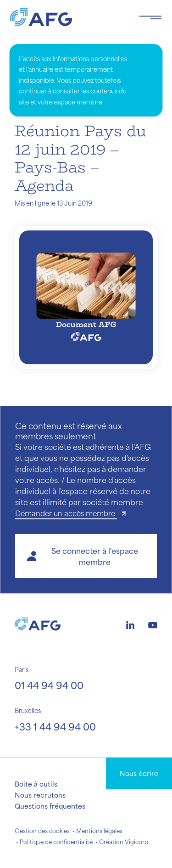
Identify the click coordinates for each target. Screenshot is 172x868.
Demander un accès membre (66, 513)
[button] (86, 556)
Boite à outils (36, 784)
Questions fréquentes (50, 806)
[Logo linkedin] (130, 624)
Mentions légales (99, 831)
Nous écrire (139, 773)
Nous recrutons (40, 795)
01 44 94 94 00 (49, 685)
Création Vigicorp (124, 842)
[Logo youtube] (153, 624)
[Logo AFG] (67, 17)
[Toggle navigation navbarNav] (150, 17)
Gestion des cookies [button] (42, 831)
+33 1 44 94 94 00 (55, 727)
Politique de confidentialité (56, 842)
